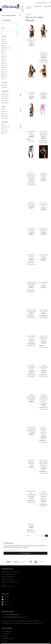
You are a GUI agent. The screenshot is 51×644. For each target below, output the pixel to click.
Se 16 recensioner (43, 473)
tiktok (5, 604)
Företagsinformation (9, 574)
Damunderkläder (7, 639)
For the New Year (23, 9)
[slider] (2, 23)
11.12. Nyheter (29, 7)
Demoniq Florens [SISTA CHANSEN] (43, 54)
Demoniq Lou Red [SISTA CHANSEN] (31, 230)
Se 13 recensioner (31, 502)
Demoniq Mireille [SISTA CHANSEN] (43, 94)
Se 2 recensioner (43, 62)
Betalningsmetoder (8, 577)
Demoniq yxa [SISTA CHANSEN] (31, 94)
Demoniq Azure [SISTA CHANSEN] (31, 256)
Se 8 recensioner (31, 346)
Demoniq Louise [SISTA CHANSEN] (43, 256)
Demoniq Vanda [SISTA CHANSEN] (31, 133)
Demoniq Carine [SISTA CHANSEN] (31, 42)
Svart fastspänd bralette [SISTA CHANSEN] (31, 284)
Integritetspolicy (7, 579)
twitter (5, 599)
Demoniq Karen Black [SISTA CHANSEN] (43, 230)
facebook (5, 597)
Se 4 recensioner (31, 264)
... (33, 536)
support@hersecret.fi (12, 615)
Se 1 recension (31, 141)
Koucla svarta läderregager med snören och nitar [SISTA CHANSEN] (43, 464)
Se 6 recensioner (43, 347)
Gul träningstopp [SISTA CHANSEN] (31, 338)
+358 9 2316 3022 (13, 617)
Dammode (38, 6)
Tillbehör (5, 641)
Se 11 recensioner (31, 532)
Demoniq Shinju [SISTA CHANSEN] (43, 284)
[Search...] (42, 3)
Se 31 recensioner (31, 318)
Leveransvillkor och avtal (10, 572)
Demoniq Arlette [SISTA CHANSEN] (31, 204)
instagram (6, 602)
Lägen (4, 584)
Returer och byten (8, 587)
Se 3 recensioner (43, 143)
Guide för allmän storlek (10, 582)
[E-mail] (25, 551)
